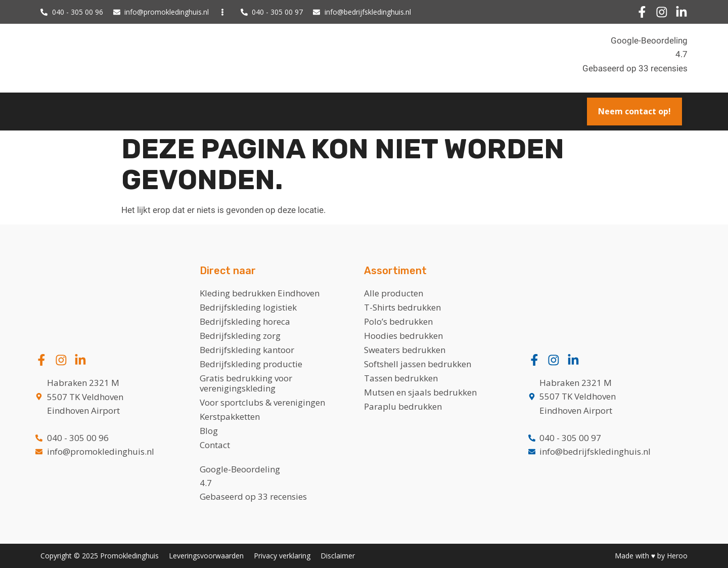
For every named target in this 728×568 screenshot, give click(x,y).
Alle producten (394, 293)
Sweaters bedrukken (405, 350)
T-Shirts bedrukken (402, 307)
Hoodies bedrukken (403, 336)
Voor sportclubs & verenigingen (262, 402)
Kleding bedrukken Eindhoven (260, 293)
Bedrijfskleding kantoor (247, 350)
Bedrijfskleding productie (251, 364)
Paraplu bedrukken (403, 406)
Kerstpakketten (230, 417)
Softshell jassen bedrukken (418, 364)
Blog (209, 431)
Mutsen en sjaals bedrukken (420, 392)
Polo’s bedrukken (398, 321)
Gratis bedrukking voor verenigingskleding (246, 383)
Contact (215, 445)
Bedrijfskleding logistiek (248, 307)
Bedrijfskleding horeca (245, 321)
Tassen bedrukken (401, 378)
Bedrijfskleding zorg (240, 336)
